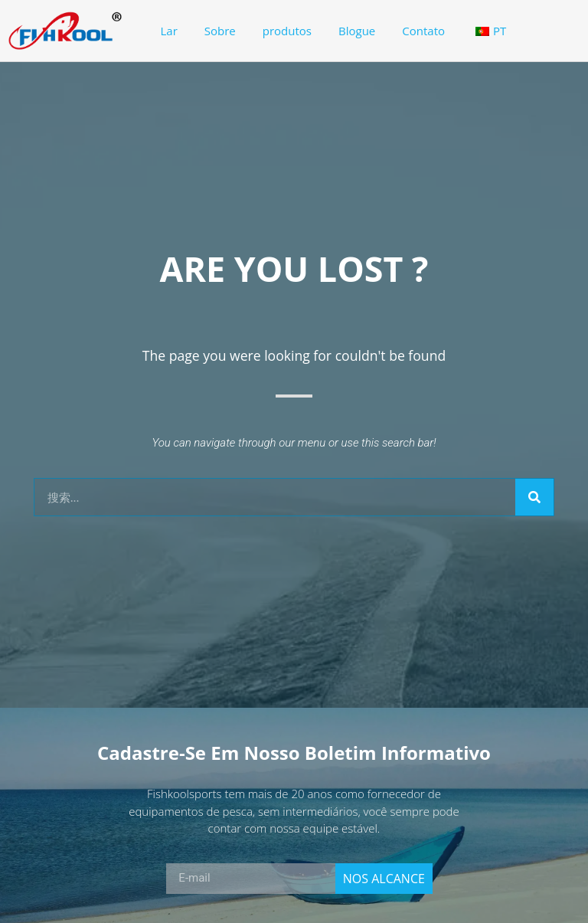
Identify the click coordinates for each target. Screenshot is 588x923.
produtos (287, 31)
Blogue (357, 31)
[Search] (534, 497)
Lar (169, 31)
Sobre (220, 31)
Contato (423, 31)
